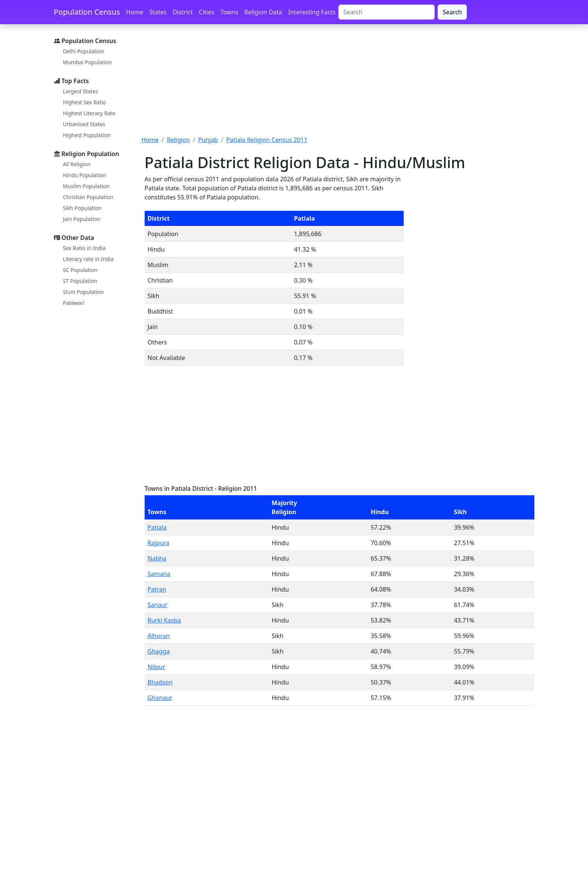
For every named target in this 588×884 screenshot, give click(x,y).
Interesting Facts (312, 12)
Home (135, 12)
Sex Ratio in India (84, 248)
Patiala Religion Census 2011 (267, 140)
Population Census (87, 12)
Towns (229, 12)
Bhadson (160, 682)
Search (452, 12)
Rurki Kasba (164, 620)
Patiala (157, 527)
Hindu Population (85, 175)
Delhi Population (84, 51)
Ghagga (159, 651)
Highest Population (87, 135)
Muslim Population (86, 186)
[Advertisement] (338, 84)
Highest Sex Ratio (85, 102)
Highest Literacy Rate (89, 113)
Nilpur (157, 667)
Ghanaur (160, 698)
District (183, 12)
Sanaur (158, 605)
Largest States (81, 91)
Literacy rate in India (88, 259)
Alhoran (159, 636)
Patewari (74, 303)
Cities (207, 12)
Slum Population (83, 292)
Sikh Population (83, 208)
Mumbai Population (88, 62)
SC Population (80, 270)
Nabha (157, 558)
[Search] (387, 12)
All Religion (77, 164)
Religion (178, 140)
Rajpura (159, 543)
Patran (157, 589)
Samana (159, 574)
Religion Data (263, 12)
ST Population (80, 281)
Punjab (208, 140)
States (158, 12)
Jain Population (82, 219)
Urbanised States (84, 124)
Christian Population (88, 197)
